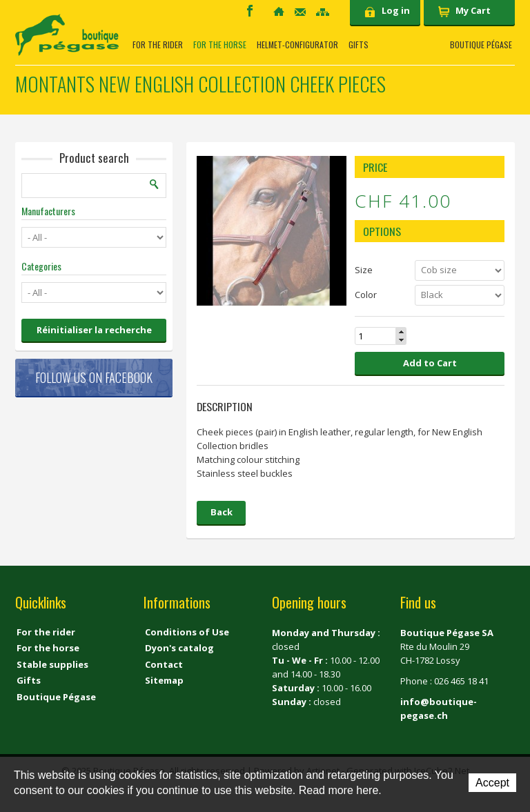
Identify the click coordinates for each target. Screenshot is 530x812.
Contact (300, 12)
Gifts (359, 45)
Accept (492, 783)
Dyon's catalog (179, 648)
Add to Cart (430, 363)
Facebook (250, 11)
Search (155, 184)
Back (222, 512)
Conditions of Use (187, 632)
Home (279, 11)
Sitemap (323, 12)
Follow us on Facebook (94, 377)
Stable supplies (52, 664)
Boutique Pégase (481, 45)
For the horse (220, 45)
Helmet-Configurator (297, 45)
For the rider (158, 45)
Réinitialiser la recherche (94, 330)
